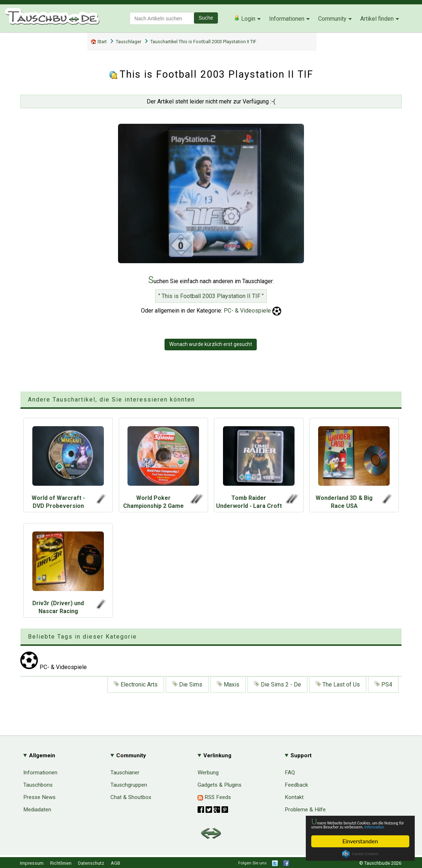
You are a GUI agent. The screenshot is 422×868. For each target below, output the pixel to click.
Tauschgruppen (129, 785)
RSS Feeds (214, 797)
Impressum (32, 863)
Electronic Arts (136, 684)
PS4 (383, 684)
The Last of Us (338, 684)
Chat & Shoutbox (131, 797)
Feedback (296, 785)
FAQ (290, 773)
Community (332, 19)
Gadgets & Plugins (220, 785)
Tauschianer (125, 773)
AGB (115, 863)
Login (245, 19)
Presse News (39, 797)
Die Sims (187, 684)
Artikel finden (377, 19)
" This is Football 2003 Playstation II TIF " (211, 296)
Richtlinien (61, 863)
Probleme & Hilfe (305, 810)
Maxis (228, 684)
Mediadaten (37, 810)
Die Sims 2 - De (277, 684)
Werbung (208, 773)
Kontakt (294, 797)
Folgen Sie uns (252, 863)
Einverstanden (360, 841)
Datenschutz (91, 863)
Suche (206, 18)
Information (357, 826)
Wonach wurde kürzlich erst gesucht (211, 344)
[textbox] (162, 18)
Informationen (287, 19)
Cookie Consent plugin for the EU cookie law (360, 854)
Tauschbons (38, 785)
